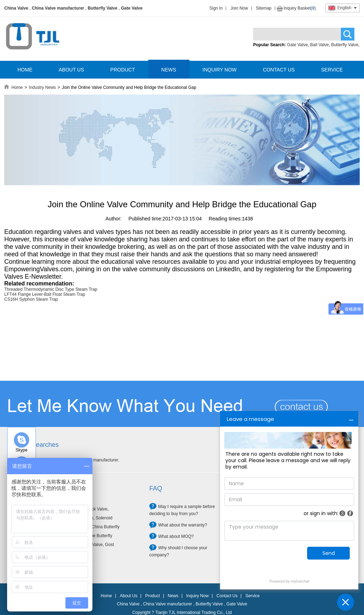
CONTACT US (279, 70)
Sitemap (264, 8)
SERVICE (332, 70)
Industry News (42, 87)
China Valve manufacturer (58, 8)
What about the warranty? (183, 525)
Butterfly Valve (103, 8)
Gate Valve (132, 8)
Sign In (216, 8)
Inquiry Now (197, 596)
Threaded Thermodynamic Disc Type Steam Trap (51, 289)
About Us (129, 596)
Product (152, 596)
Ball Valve (320, 45)
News (173, 596)
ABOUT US (71, 70)
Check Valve (95, 509)
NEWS (169, 70)
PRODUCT (122, 70)
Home (17, 87)
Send (329, 553)
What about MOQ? (176, 536)
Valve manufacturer (100, 460)
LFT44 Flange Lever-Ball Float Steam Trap (45, 294)
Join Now (239, 8)
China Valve (16, 8)
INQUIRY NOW (220, 70)
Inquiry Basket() (300, 8)
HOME (25, 70)
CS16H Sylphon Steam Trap (31, 299)
